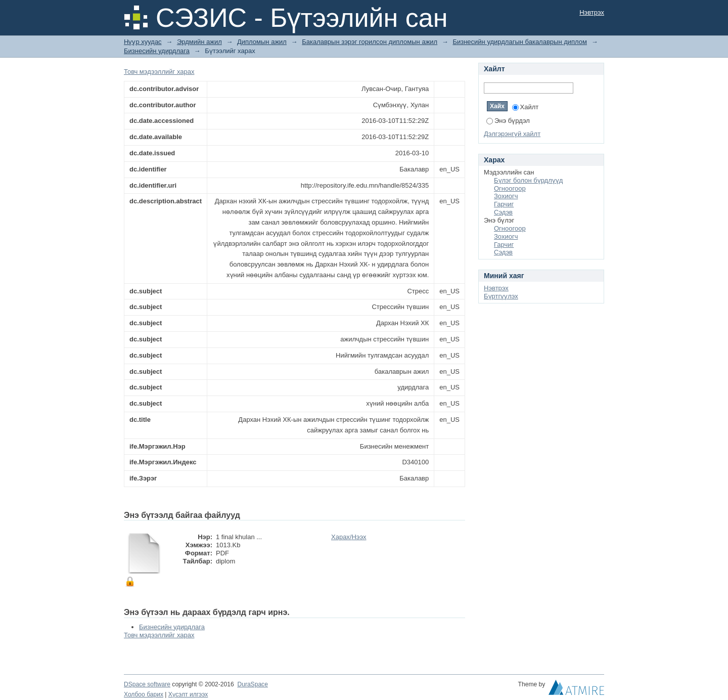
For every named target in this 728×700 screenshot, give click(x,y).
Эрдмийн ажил (199, 42)
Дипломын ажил (262, 42)
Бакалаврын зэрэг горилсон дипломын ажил (370, 42)
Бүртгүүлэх (501, 296)
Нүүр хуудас (143, 42)
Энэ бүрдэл (508, 121)
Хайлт (526, 107)
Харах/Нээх (349, 537)
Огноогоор (510, 188)
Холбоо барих (144, 694)
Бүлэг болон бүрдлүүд (528, 180)
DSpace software (147, 684)
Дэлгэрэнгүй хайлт (512, 134)
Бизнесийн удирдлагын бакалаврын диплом (520, 42)
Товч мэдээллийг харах (159, 72)
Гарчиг (504, 204)
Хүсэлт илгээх (188, 694)
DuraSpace (252, 684)
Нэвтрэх (592, 12)
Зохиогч (506, 196)
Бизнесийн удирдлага (157, 51)
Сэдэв (503, 212)
